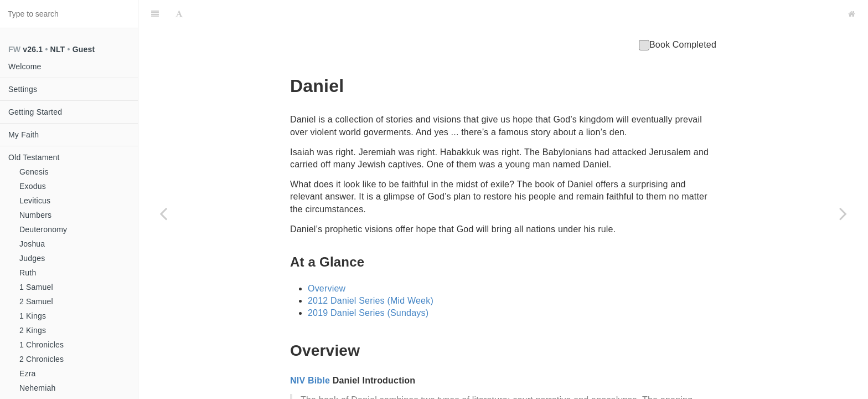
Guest (84, 49)
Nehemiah (37, 388)
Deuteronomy (43, 229)
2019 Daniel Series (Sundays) (368, 285)
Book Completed (678, 17)
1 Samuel (36, 287)
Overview (327, 261)
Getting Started (35, 112)
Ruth (28, 273)
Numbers (35, 215)
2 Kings (33, 330)
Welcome (25, 66)
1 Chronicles (42, 345)
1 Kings (33, 316)
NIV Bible (310, 353)
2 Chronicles (42, 359)
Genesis (34, 172)
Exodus (33, 186)
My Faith (24, 135)
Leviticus (35, 201)
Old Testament (34, 157)
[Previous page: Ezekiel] (163, 213)
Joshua (32, 244)
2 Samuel (36, 301)
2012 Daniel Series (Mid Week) (371, 273)
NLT (58, 49)
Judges (32, 258)
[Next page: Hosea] (843, 213)
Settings (23, 89)
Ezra (28, 374)
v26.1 (33, 49)
